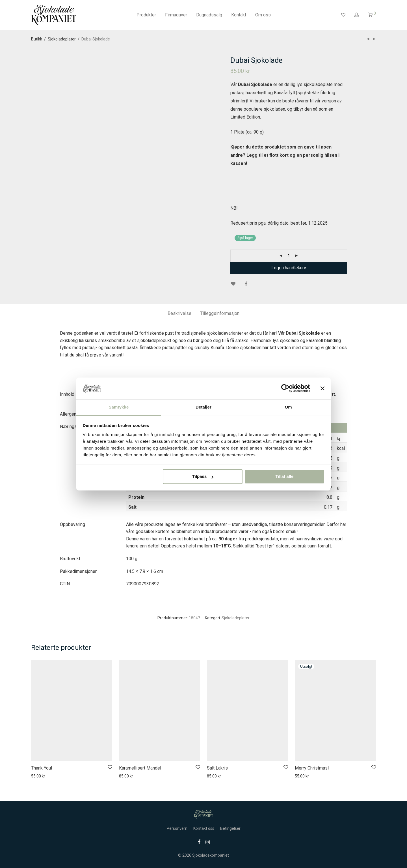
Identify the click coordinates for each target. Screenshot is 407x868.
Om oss (263, 15)
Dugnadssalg (209, 15)
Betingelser (230, 828)
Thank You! (42, 768)
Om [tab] (288, 407)
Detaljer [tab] (203, 407)
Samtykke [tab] (119, 407)
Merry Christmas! (312, 768)
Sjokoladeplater (62, 39)
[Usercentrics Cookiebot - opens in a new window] (285, 388)
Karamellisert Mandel (140, 768)
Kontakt (239, 15)
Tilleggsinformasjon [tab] (220, 313)
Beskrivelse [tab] (179, 313)
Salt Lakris (217, 768)
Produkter (146, 15)
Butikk (37, 39)
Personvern (177, 828)
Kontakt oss (204, 828)
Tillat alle (284, 477)
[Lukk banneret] (322, 388)
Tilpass (203, 477)
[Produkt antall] (289, 256)
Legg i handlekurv (289, 268)
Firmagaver (176, 15)
